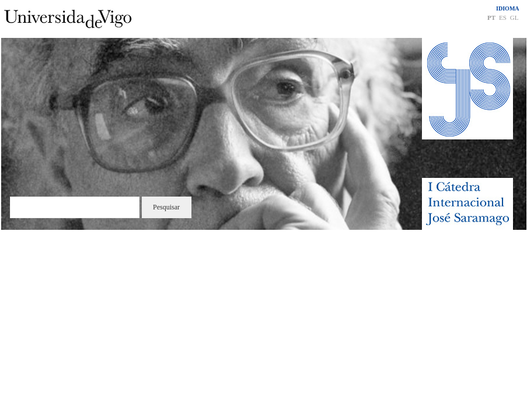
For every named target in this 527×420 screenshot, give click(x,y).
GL (514, 17)
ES (503, 17)
